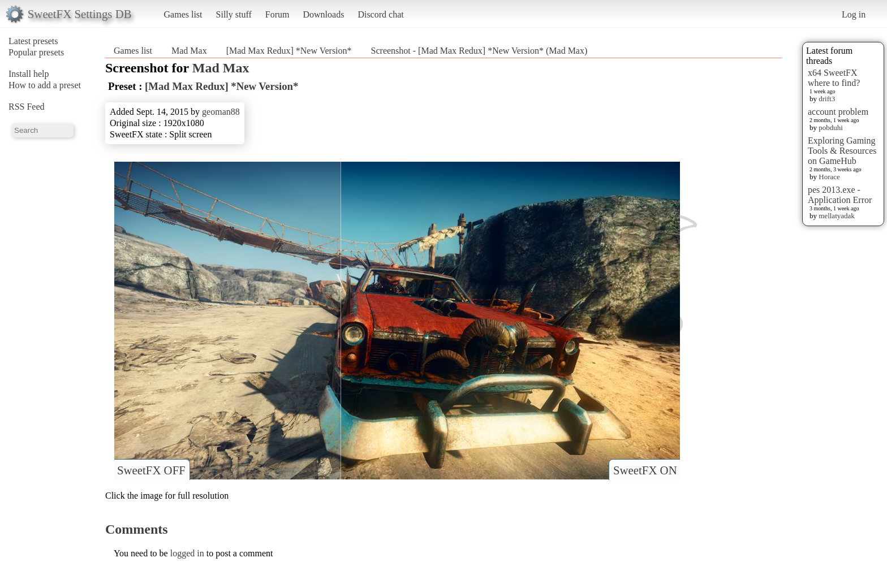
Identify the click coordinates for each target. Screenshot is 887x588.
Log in (854, 14)
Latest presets (33, 41)
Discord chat (380, 14)
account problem (838, 112)
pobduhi (831, 127)
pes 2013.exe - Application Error (840, 195)
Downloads (323, 14)
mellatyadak (837, 216)
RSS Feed (27, 107)
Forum (277, 14)
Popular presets (36, 52)
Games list (183, 14)
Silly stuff (234, 14)
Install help (29, 74)
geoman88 (221, 112)
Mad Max (189, 51)
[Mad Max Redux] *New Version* (289, 51)
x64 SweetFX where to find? (834, 78)
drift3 (827, 99)
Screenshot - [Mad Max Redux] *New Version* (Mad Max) (479, 51)
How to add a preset (45, 85)
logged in (187, 553)
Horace (829, 177)
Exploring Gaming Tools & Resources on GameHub (842, 151)
